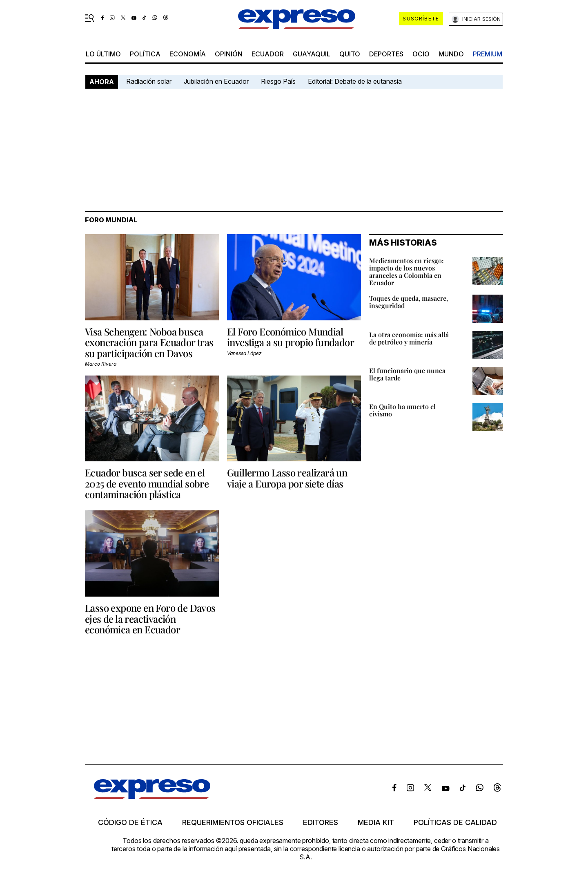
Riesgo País (278, 81)
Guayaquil (312, 54)
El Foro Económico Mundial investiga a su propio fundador (291, 337)
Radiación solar (149, 81)
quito (350, 54)
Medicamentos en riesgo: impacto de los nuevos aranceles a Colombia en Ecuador (406, 272)
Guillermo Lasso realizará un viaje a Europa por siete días (287, 478)
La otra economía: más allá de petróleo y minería (409, 338)
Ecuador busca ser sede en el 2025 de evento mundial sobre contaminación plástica (147, 483)
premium (488, 54)
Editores (321, 823)
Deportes (386, 54)
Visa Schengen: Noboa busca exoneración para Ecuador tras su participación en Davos (149, 342)
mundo (451, 54)
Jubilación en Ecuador (216, 81)
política (145, 54)
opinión (229, 54)
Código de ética (130, 823)
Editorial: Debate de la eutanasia (355, 81)
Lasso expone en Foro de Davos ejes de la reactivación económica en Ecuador (150, 618)
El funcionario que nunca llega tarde (407, 374)
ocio (421, 54)
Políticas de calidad (455, 823)
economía (188, 54)
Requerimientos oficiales (233, 823)
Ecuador (268, 54)
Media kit (376, 823)
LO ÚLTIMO (103, 54)
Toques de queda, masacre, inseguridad (409, 302)
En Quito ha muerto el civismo (402, 410)
